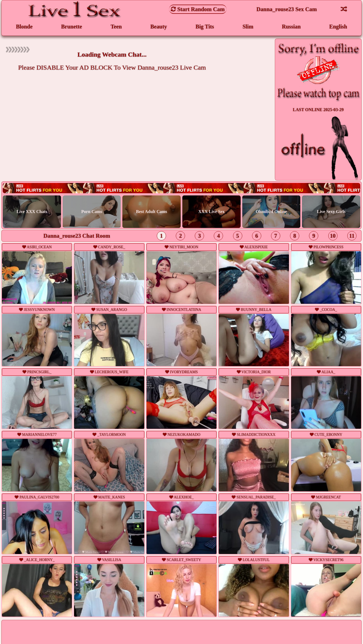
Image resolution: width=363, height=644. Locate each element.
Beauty (159, 27)
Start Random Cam (198, 9)
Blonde (24, 27)
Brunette (72, 27)
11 (352, 236)
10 (333, 236)
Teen (116, 27)
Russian (291, 27)
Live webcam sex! (182, 189)
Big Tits (205, 27)
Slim (248, 27)
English (338, 27)
